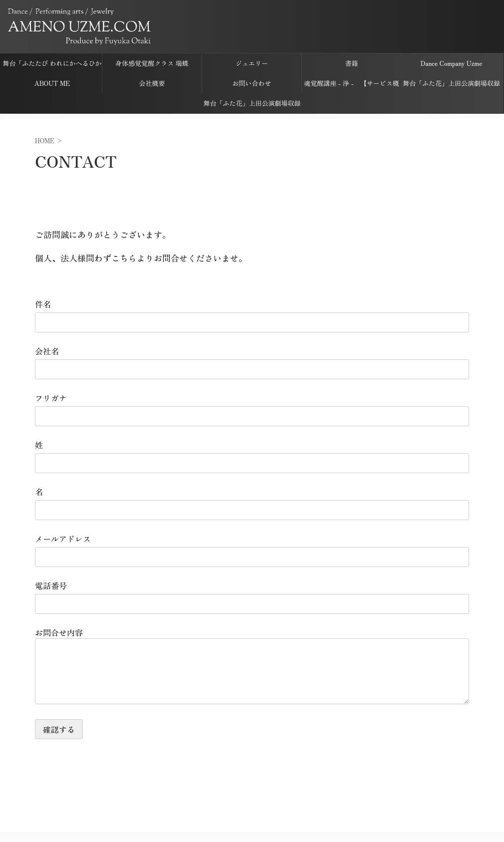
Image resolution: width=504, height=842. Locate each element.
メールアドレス (63, 539)
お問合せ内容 (59, 632)
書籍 (351, 63)
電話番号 (51, 585)
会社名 (47, 351)
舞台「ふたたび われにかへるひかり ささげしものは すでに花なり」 (52, 66)
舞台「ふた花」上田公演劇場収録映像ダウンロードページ (252, 106)
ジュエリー (252, 63)
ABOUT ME (52, 83)
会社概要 (152, 83)
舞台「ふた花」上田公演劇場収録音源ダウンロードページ (451, 86)
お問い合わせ (252, 83)
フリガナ (51, 398)
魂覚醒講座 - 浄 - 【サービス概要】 (352, 86)
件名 (43, 304)
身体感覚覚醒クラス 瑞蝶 (152, 63)
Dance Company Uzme (451, 63)
